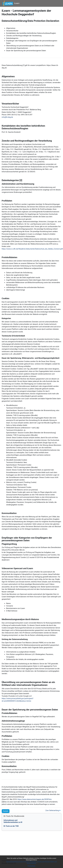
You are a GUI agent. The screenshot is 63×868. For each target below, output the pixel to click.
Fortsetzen (31, 866)
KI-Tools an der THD (11, 826)
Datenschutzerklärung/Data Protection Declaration (22, 862)
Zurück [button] (6, 811)
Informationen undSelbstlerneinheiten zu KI (13, 821)
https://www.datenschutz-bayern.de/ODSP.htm (35, 799)
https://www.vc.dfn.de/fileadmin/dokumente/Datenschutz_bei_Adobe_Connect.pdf (32, 249)
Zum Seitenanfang (53, 810)
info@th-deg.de (7, 117)
